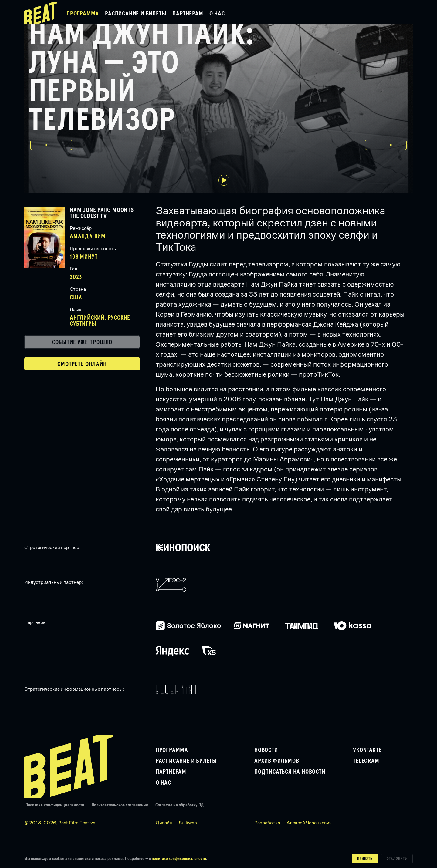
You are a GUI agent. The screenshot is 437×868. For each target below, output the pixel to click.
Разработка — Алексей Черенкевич (293, 823)
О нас (217, 14)
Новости (266, 750)
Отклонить (397, 859)
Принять (365, 859)
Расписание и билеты (136, 14)
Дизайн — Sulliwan (176, 823)
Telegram (366, 761)
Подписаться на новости (290, 772)
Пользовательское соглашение (120, 805)
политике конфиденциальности (179, 859)
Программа (83, 14)
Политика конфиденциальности (55, 805)
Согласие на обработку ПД (180, 805)
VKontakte (367, 750)
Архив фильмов (277, 761)
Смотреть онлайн (82, 364)
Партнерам (188, 14)
